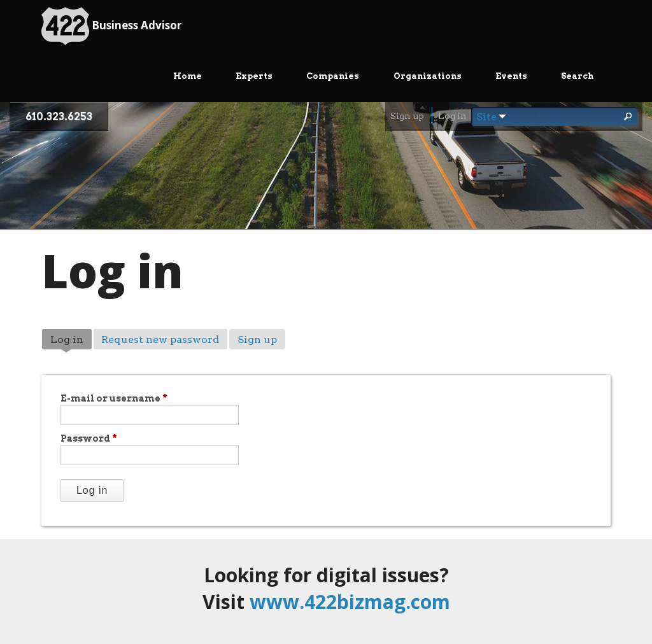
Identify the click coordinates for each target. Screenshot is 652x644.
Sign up (407, 116)
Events (511, 76)
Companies (333, 76)
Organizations (428, 76)
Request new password (160, 339)
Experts (254, 76)
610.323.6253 (59, 117)
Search (577, 76)
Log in (452, 116)
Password (89, 438)
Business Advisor (111, 26)
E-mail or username (114, 398)
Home (188, 76)
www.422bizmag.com (350, 602)
